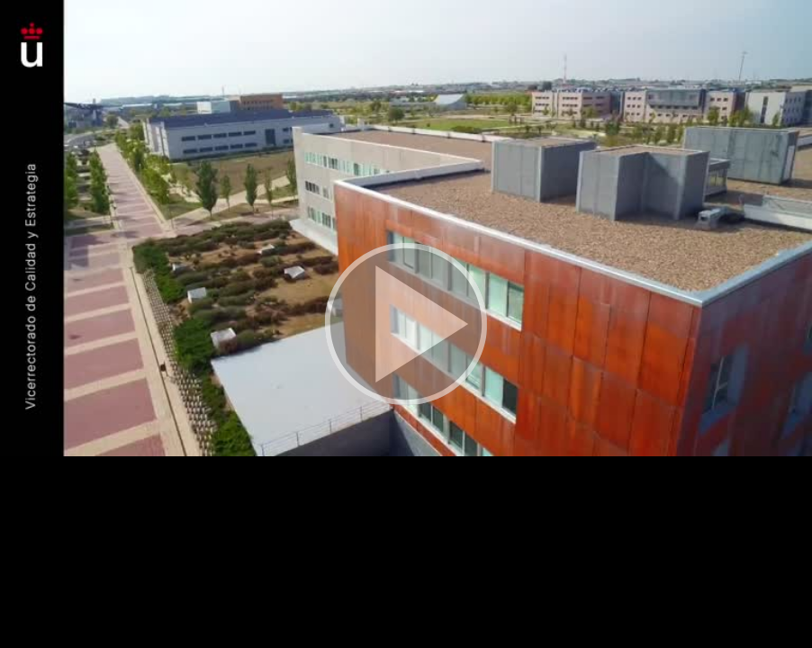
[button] (406, 324)
